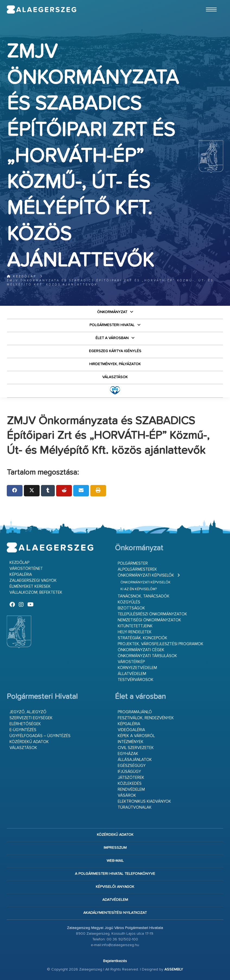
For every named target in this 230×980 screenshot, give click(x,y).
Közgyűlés (129, 602)
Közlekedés (130, 784)
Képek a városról (136, 736)
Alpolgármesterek (137, 569)
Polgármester (133, 563)
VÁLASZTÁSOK (115, 377)
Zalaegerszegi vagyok (33, 581)
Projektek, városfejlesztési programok (161, 644)
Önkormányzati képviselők (146, 575)
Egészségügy (132, 766)
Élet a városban (112, 338)
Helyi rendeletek (135, 632)
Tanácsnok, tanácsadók (144, 596)
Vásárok (127, 796)
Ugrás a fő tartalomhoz (210, 2)
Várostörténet (26, 569)
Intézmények (131, 742)
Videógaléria (131, 730)
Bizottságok (131, 608)
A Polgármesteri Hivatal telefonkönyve (115, 874)
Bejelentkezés (115, 961)
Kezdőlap (22, 276)
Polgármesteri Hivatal (112, 325)
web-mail (115, 861)
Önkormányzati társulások (147, 656)
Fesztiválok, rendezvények (146, 718)
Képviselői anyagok (115, 887)
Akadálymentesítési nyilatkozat (115, 913)
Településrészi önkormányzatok (152, 614)
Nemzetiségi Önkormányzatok (149, 620)
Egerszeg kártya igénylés (115, 351)
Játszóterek (131, 778)
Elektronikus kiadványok (144, 801)
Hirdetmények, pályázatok (115, 364)
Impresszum (115, 848)
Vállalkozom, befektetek (36, 592)
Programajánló (135, 712)
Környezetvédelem (137, 668)
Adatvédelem (115, 900)
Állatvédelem (132, 674)
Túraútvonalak (135, 807)
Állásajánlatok (135, 760)
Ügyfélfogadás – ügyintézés (40, 736)
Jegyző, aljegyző (28, 712)
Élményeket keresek (30, 587)
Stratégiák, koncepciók (143, 638)
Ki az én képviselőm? (139, 589)
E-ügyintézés (23, 730)
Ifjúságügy (129, 772)
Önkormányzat (112, 312)
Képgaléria (21, 575)
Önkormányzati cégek (141, 650)
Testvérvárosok (136, 680)
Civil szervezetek (136, 748)
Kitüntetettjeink (135, 626)
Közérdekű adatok (29, 742)
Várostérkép (131, 662)
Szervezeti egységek (31, 718)
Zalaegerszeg (41, 9)
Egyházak (128, 754)
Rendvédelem (131, 790)
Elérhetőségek (25, 724)
